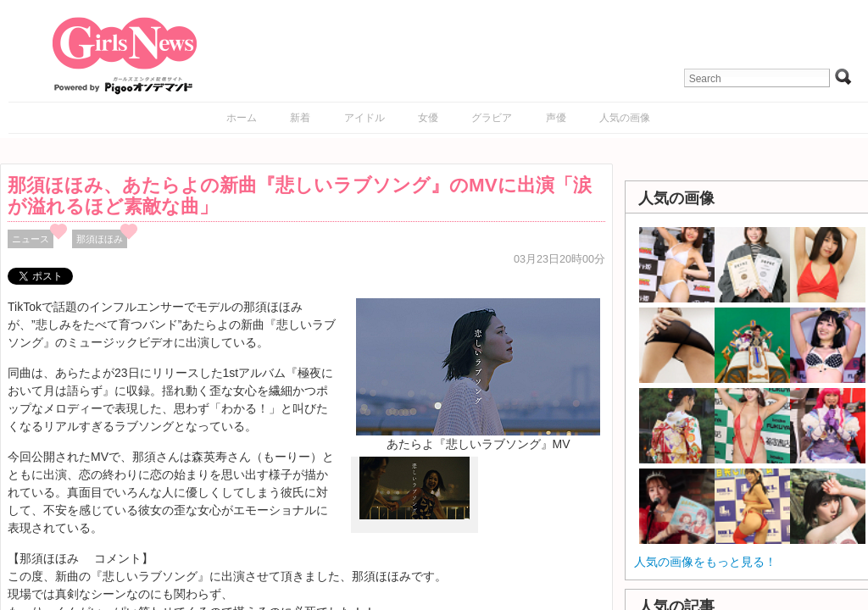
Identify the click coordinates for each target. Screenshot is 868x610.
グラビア (492, 118)
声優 (556, 118)
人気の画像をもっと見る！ (705, 562)
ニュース (31, 239)
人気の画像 (625, 118)
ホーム (242, 118)
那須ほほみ (100, 239)
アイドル (364, 118)
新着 (300, 118)
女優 (428, 118)
